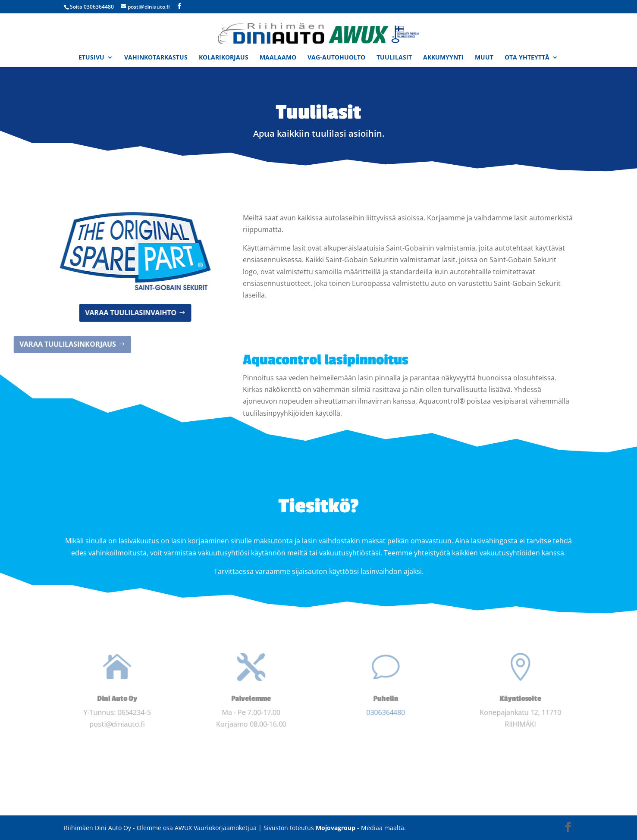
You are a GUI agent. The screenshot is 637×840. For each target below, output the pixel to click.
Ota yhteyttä (527, 58)
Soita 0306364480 (92, 7)
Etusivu (91, 58)
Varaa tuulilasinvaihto (92, 313)
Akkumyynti (443, 58)
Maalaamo (278, 58)
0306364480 (386, 713)
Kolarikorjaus (224, 58)
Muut (484, 58)
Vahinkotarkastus (156, 58)
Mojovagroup (336, 828)
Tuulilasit (394, 58)
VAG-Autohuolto (336, 58)
